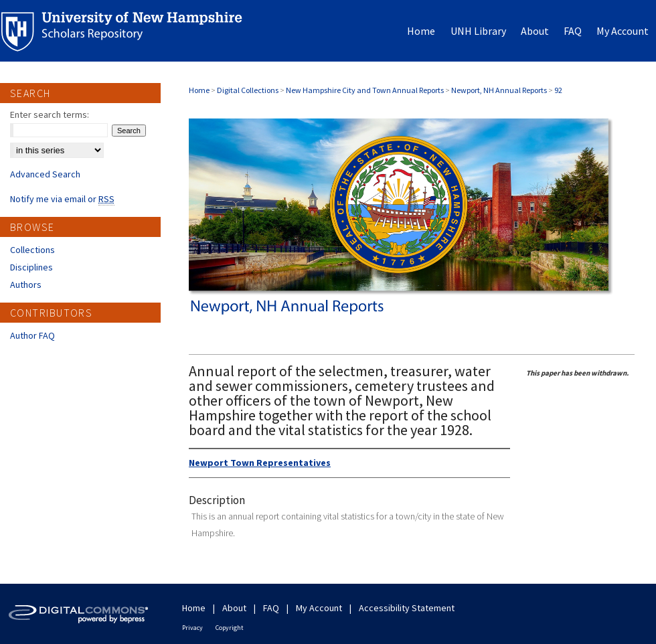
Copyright (230, 628)
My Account (319, 608)
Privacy (192, 628)
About (234, 608)
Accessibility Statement (407, 608)
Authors (26, 285)
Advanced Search (45, 174)
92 (558, 90)
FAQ (271, 608)
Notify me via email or (62, 199)
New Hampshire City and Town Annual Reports (365, 90)
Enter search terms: (50, 114)
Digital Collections (248, 90)
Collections (32, 250)
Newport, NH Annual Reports (499, 90)
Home (199, 90)
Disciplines (31, 267)
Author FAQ (32, 335)
